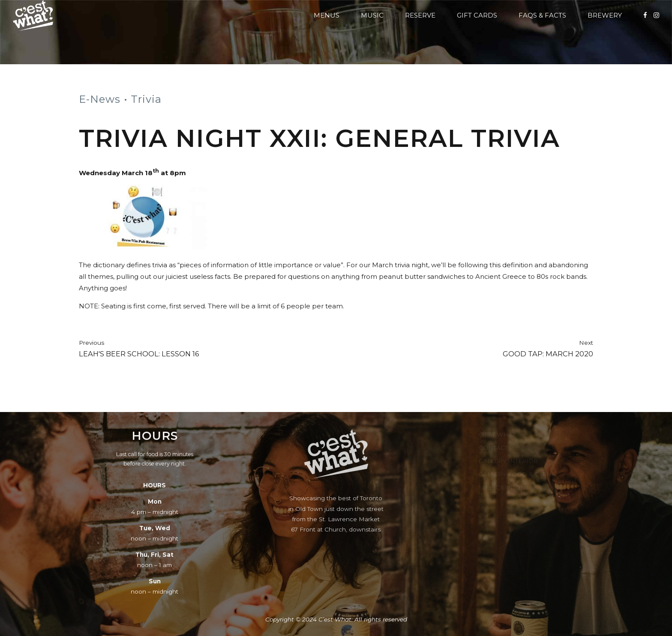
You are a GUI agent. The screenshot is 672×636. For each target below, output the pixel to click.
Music (372, 15)
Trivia (146, 99)
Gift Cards (477, 15)
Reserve (420, 15)
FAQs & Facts (542, 15)
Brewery (605, 15)
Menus (327, 15)
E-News (100, 99)
